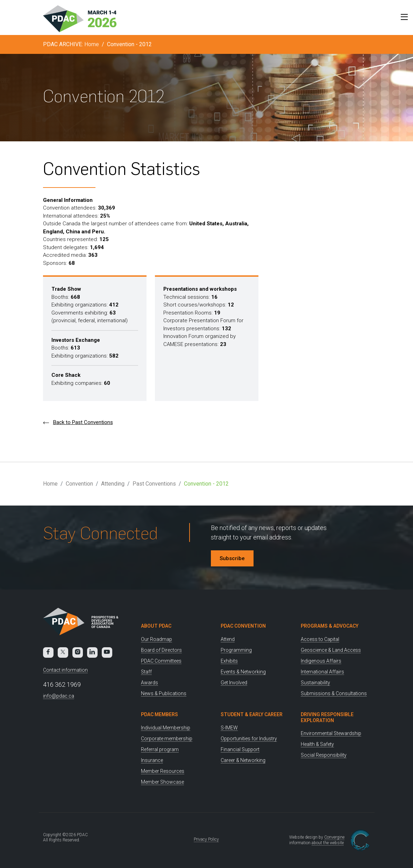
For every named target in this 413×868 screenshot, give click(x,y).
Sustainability (315, 683)
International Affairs (322, 672)
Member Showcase (162, 782)
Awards (149, 683)
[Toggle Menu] (403, 17)
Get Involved (234, 683)
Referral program (160, 749)
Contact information (65, 670)
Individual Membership (166, 728)
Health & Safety (317, 744)
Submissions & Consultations (334, 693)
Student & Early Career (252, 714)
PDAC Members (159, 714)
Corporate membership (167, 739)
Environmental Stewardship (331, 733)
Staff (146, 672)
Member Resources (163, 771)
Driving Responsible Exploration (327, 717)
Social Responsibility (324, 755)
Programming (236, 650)
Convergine (334, 837)
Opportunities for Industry (249, 739)
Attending (113, 484)
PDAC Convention (243, 626)
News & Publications (164, 693)
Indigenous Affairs (321, 661)
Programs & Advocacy (330, 626)
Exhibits (229, 661)
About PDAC (156, 626)
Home (92, 44)
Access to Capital (320, 639)
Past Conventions (154, 484)
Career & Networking (243, 760)
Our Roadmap (156, 639)
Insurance (152, 760)
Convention (79, 484)
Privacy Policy (206, 839)
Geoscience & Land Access (331, 650)
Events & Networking (243, 672)
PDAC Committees (161, 661)
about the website (328, 843)
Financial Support (240, 749)
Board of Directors (161, 650)
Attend (228, 639)
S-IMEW (229, 728)
